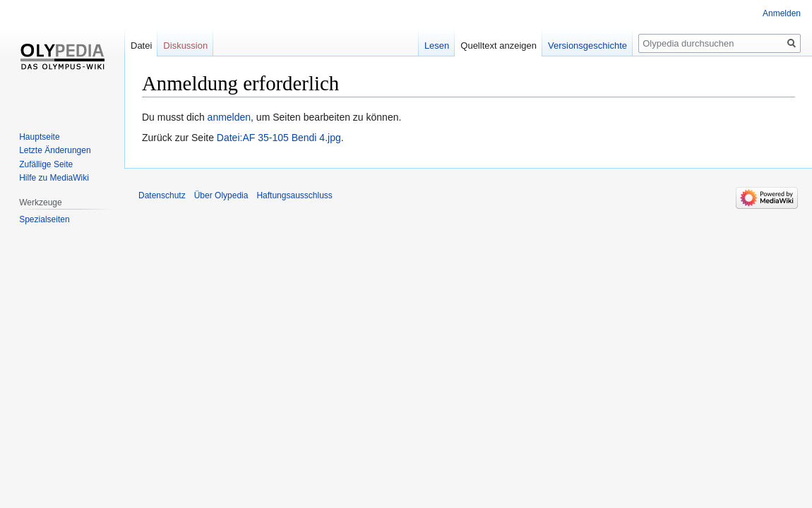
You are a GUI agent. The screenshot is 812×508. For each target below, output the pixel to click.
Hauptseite (39, 137)
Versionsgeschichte (587, 46)
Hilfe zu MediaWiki (54, 178)
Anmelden (782, 13)
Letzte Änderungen (55, 150)
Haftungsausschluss (294, 195)
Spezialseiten (44, 219)
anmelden (229, 117)
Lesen (437, 46)
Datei (141, 46)
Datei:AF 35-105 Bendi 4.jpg (279, 138)
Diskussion (185, 46)
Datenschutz (162, 195)
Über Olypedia (221, 195)
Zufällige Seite (46, 164)
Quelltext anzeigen (498, 46)
